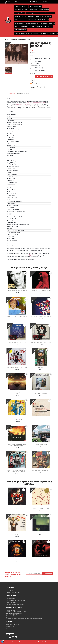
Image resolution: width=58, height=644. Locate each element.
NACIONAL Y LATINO (21, 16)
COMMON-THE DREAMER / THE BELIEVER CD (17, 393)
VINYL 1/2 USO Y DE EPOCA (48, 23)
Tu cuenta (9, 622)
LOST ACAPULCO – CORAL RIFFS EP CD (17, 343)
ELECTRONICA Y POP (43, 20)
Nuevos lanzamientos (13, 593)
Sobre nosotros (11, 603)
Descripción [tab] (11, 94)
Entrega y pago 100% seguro (15, 605)
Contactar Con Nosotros (8, 3)
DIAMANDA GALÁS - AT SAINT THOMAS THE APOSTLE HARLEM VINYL (41, 291)
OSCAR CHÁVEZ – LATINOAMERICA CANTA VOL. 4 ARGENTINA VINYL (41, 393)
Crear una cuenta (11, 629)
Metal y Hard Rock (20, 13)
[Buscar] (47, 2)
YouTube (14, 637)
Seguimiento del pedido (13, 624)
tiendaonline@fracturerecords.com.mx (31, 619)
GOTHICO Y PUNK (20, 23)
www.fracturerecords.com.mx (24, 104)
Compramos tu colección (21, 6)
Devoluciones (11, 598)
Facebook (8, 637)
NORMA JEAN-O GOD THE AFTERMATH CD (41, 418)
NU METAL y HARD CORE (33, 13)
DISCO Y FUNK (40, 16)
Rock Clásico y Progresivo (48, 13)
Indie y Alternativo (44, 10)
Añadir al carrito (44, 77)
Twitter (11, 637)
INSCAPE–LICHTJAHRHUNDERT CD (17, 559)
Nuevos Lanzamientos (35, 6)
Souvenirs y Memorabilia (21, 26)
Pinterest (45, 87)
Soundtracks (31, 16)
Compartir (37, 87)
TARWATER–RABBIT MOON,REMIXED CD (41, 533)
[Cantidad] (32, 77)
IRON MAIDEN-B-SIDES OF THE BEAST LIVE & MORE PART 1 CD (17, 419)
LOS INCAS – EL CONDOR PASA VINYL (41, 470)
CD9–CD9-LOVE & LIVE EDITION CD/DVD (17, 367)
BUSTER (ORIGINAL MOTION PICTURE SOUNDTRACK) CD (17, 534)
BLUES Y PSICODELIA (21, 20)
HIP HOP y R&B (32, 20)
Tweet (41, 87)
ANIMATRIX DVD (41, 367)
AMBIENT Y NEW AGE (21, 30)
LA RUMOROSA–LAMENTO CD (17, 507)
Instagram (18, 637)
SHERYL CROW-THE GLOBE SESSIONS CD (17, 290)
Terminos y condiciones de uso (16, 600)
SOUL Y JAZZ (48, 16)
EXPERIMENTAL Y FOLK (32, 23)
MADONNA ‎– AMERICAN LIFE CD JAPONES (41, 343)
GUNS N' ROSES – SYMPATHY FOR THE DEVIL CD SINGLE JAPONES (17, 445)
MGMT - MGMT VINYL (41, 444)
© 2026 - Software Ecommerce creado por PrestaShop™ (29, 642)
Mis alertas (9, 631)
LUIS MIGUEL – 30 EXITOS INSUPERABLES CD (17, 317)
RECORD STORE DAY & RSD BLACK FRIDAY (26, 10)
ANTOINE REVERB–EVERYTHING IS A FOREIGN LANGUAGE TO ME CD (41, 508)
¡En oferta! (10, 590)
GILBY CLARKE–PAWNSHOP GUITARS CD (41, 317)
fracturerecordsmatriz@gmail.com (36, 103)
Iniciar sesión (10, 627)
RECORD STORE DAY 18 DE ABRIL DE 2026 (41, 26)
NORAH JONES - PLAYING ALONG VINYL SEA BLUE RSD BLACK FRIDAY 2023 (17, 471)
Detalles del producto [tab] (23, 94)
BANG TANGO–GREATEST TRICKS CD (41, 559)
